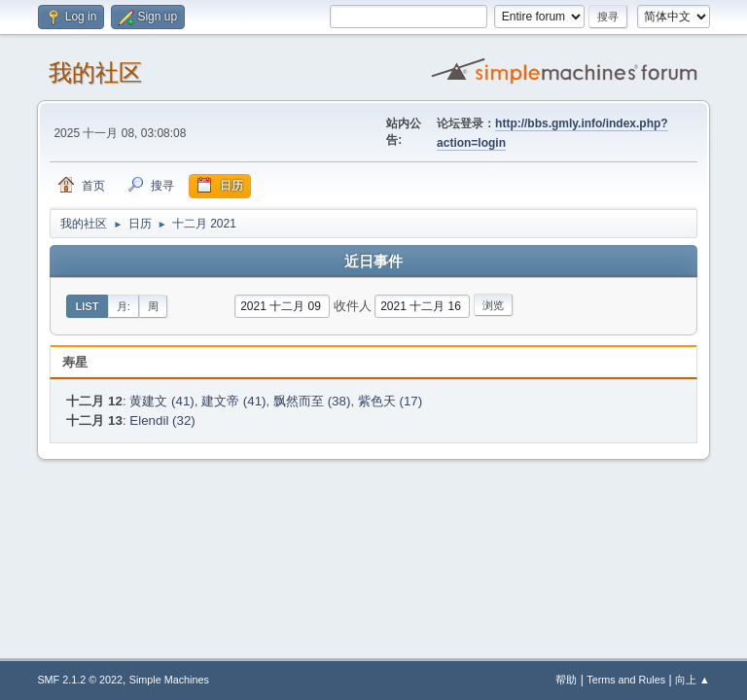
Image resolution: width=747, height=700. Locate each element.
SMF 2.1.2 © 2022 (80, 680)
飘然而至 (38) (312, 401)
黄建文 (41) (161, 401)
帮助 (566, 680)
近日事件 (373, 262)
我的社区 (95, 72)
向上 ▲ (693, 680)
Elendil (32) (162, 420)
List (87, 306)
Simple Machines (169, 680)
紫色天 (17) (390, 401)
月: (124, 306)
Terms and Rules (626, 680)
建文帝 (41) (233, 401)
